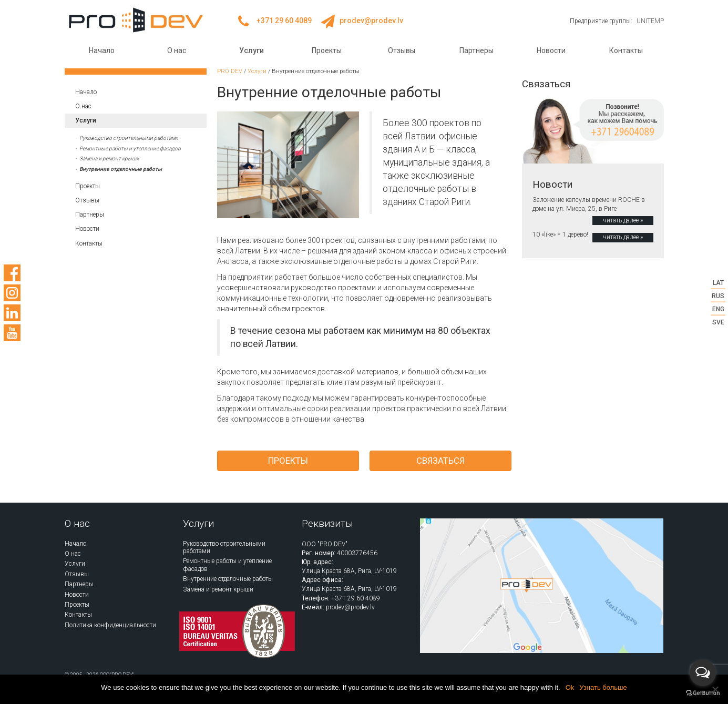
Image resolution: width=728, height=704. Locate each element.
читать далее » (623, 220)
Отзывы (402, 50)
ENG (718, 309)
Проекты (327, 50)
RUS (718, 296)
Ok (570, 687)
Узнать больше (603, 687)
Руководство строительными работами (129, 138)
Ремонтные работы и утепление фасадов (131, 149)
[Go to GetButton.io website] (703, 693)
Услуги (252, 50)
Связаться (440, 461)
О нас (177, 50)
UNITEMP (650, 21)
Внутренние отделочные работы (121, 169)
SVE (718, 322)
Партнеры (476, 50)
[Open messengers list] (703, 673)
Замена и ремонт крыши (110, 159)
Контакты (626, 50)
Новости (551, 50)
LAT (718, 282)
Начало (102, 50)
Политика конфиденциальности (110, 625)
